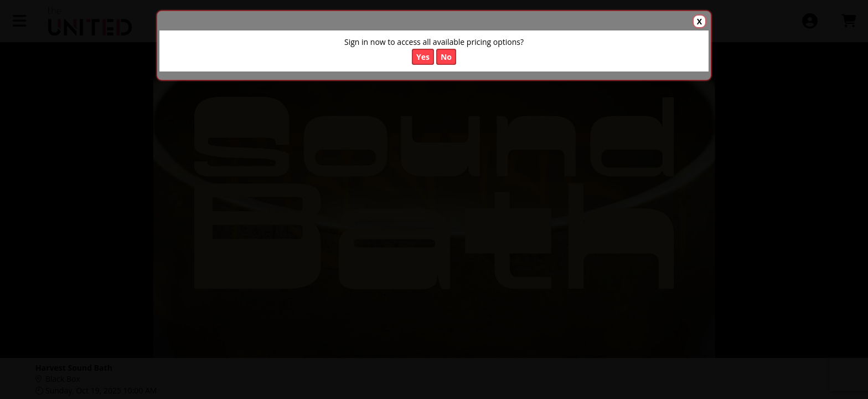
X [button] (699, 21)
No (446, 57)
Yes (423, 57)
